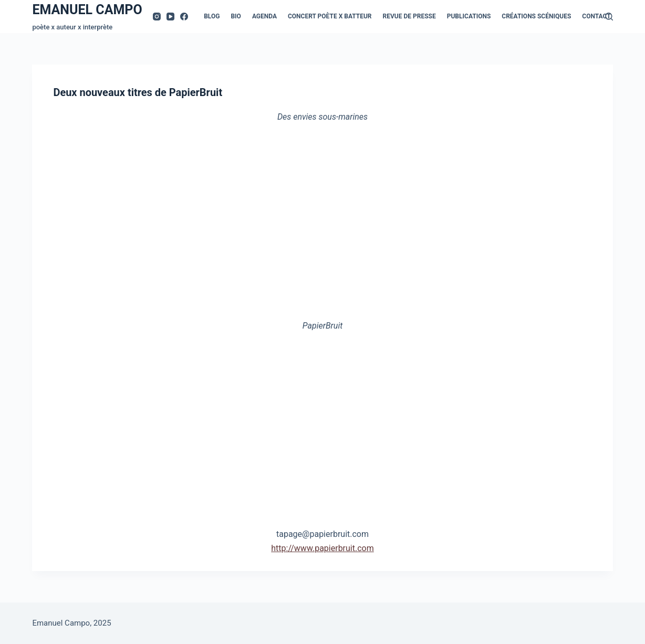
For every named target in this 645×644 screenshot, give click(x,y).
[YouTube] (170, 17)
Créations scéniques (536, 16)
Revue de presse (409, 16)
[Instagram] (157, 17)
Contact (596, 16)
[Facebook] (184, 17)
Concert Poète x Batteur (330, 16)
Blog (212, 16)
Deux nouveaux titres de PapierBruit (138, 92)
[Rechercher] (609, 17)
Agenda (264, 16)
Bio (236, 16)
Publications (469, 16)
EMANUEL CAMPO (87, 10)
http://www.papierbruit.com (322, 548)
